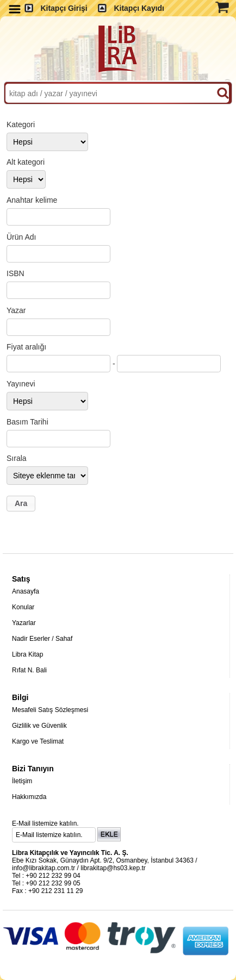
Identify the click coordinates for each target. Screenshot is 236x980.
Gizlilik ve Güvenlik (39, 726)
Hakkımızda (29, 797)
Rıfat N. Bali (29, 670)
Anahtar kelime (32, 200)
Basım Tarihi (27, 422)
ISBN (15, 273)
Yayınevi (21, 384)
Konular (23, 607)
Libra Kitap (27, 654)
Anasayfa (26, 591)
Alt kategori (26, 162)
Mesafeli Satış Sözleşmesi (50, 710)
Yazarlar (24, 623)
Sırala (17, 458)
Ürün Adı (21, 237)
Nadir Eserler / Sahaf (42, 639)
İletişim (22, 781)
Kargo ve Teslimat (38, 741)
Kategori (21, 124)
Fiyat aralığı (26, 347)
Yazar (16, 310)
